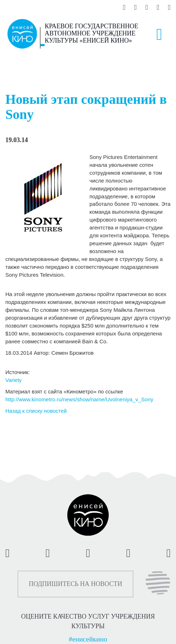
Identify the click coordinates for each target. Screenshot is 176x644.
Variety (14, 380)
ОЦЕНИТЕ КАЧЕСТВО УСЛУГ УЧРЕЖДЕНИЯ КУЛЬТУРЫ (88, 621)
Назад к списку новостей (36, 411)
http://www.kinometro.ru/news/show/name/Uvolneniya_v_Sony (79, 399)
